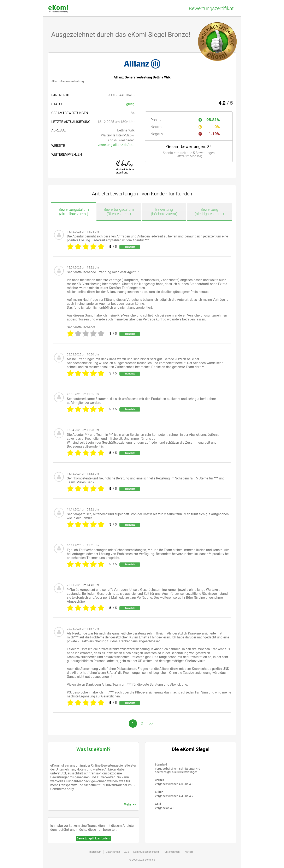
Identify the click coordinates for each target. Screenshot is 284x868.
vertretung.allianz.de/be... (116, 145)
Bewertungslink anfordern (93, 838)
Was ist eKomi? (93, 749)
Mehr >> (130, 804)
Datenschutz (113, 852)
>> (151, 724)
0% (209, 127)
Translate (130, 247)
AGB (127, 852)
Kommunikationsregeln (146, 852)
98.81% (209, 120)
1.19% (209, 134)
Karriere (189, 852)
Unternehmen (172, 852)
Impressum (95, 852)
